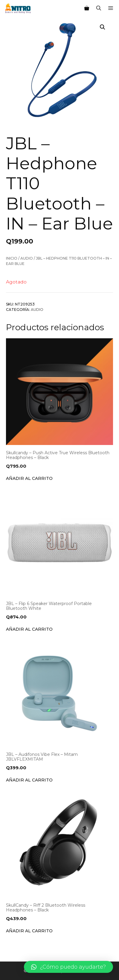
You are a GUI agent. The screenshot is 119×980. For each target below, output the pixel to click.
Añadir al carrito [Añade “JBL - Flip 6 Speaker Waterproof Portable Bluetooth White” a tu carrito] (29, 629)
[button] (68, 967)
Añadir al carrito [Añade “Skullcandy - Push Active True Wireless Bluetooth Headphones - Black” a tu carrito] (29, 478)
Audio (27, 258)
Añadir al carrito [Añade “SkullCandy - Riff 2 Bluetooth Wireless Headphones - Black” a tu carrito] (29, 931)
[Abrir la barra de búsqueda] (99, 8)
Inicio (12, 258)
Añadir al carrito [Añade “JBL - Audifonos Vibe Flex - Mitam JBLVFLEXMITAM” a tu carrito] (29, 780)
